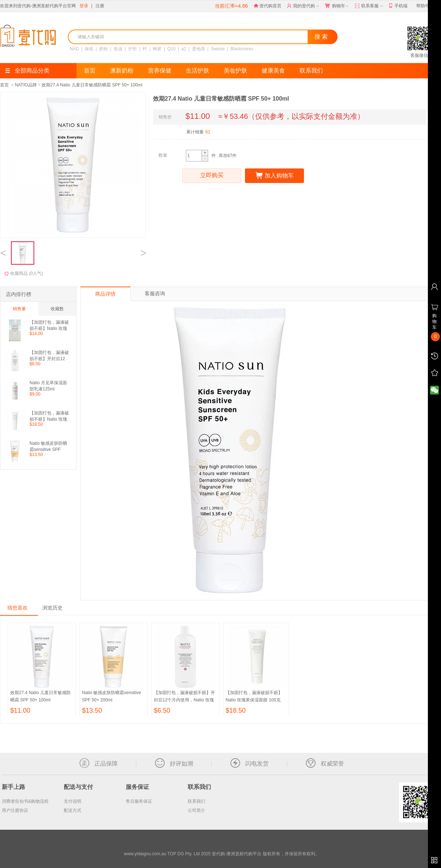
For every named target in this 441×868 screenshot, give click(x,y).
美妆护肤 (235, 71)
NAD (74, 49)
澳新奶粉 (122, 71)
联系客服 (369, 6)
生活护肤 (198, 71)
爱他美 (199, 49)
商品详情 (105, 294)
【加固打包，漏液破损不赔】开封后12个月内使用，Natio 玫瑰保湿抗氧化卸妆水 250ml (49, 356)
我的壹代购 (304, 6)
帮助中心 (425, 6)
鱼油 (118, 49)
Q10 (171, 49)
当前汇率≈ (231, 6)
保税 (89, 49)
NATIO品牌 (26, 85)
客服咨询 (155, 293)
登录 (84, 6)
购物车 (337, 6)
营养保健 (160, 71)
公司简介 (196, 810)
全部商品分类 (28, 71)
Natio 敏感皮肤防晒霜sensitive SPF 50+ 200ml (48, 446)
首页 (90, 71)
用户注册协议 (15, 810)
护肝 (133, 49)
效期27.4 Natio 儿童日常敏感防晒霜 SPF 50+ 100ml (92, 85)
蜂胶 (157, 49)
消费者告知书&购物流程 (25, 801)
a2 (184, 49)
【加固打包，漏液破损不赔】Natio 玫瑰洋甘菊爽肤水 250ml (49, 325)
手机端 (398, 6)
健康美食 (273, 71)
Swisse (218, 49)
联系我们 (311, 71)
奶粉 (104, 49)
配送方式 (73, 810)
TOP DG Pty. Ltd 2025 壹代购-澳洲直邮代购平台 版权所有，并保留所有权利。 (243, 854)
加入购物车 (275, 176)
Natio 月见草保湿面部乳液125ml (48, 386)
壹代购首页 (268, 6)
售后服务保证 (139, 801)
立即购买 (212, 176)
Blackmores (242, 49)
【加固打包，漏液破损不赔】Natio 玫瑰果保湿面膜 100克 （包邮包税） (49, 416)
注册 (100, 6)
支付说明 (73, 801)
